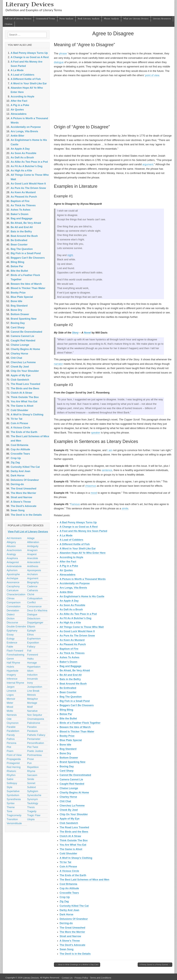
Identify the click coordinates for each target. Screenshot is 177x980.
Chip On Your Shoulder (74, 814)
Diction (11, 619)
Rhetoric (12, 771)
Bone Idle (65, 745)
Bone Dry (65, 753)
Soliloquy (12, 783)
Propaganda (14, 759)
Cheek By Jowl (69, 810)
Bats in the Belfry (70, 679)
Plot (9, 747)
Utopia (31, 819)
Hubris (10, 667)
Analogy (11, 554)
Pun (29, 763)
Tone (10, 811)
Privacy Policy (81, 978)
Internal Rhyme (15, 683)
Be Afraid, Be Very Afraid (75, 670)
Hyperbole (13, 671)
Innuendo (33, 679)
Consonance (34, 606)
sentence (107, 470)
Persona (12, 743)
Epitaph (32, 631)
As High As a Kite (70, 623)
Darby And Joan (69, 910)
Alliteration (33, 542)
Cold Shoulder (68, 853)
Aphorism (12, 570)
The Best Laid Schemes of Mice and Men (84, 880)
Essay (10, 635)
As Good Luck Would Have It (77, 631)
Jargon (11, 687)
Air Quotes (66, 570)
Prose (31, 759)
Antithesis (33, 566)
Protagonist (13, 763)
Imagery (11, 675)
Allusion (11, 546)
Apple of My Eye (70, 819)
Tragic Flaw (34, 815)
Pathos (11, 739)
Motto (10, 711)
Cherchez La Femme (72, 806)
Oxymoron (13, 723)
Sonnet (31, 783)
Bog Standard (68, 749)
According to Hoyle (71, 557)
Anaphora (12, 558)
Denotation (13, 610)
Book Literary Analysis (89, 19)
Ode (9, 719)
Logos (10, 695)
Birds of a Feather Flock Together (80, 723)
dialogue (59, 62)
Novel (87, 333)
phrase (63, 54)
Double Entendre (16, 627)
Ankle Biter (66, 592)
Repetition (33, 767)
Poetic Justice (35, 751)
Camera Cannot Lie (71, 779)
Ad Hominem (14, 538)
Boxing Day (67, 766)
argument (148, 164)
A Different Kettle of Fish (75, 544)
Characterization (16, 594)
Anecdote (33, 558)
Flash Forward (15, 651)
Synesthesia (14, 799)
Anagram (32, 550)
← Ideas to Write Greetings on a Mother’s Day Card (77, 965)
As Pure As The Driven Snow (77, 636)
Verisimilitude (14, 823)
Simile (31, 779)
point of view (152, 75)
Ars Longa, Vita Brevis (73, 588)
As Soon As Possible (72, 605)
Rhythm (11, 775)
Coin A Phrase (68, 867)
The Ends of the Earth (73, 875)
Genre (10, 659)
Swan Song (67, 949)
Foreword (33, 655)
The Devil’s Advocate (73, 945)
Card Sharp (67, 771)
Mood (10, 707)
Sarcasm (32, 775)
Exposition (33, 643)
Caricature (13, 590)
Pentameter (34, 739)
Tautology (33, 803)
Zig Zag (64, 901)
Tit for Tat (65, 862)
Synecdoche (34, 795)
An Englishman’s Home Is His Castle (82, 596)
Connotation (14, 606)
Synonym (33, 799)
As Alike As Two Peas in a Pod (78, 614)
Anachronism (14, 550)
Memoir (11, 699)
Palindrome (34, 723)
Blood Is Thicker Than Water (77, 732)
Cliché (31, 594)
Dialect (11, 615)
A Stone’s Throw (70, 941)
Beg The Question (71, 697)
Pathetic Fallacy (36, 735)
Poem (10, 751)
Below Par (66, 714)
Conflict (31, 602)
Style (10, 787)
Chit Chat (65, 801)
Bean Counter (68, 692)
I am (110, 450)
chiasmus (91, 486)
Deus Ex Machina (37, 610)
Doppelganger (35, 623)
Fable (10, 647)
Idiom (30, 671)
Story (75, 333)
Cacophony (13, 586)
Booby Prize (67, 736)
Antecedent (34, 562)
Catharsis (33, 590)
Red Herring (14, 767)
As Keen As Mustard (72, 640)
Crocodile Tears (69, 893)
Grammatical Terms (46, 19)
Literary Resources (162, 19)
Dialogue (32, 615)
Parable (11, 727)
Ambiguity (33, 546)
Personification (36, 743)
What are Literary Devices (136, 19)
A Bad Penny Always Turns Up (78, 522)
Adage (31, 538)
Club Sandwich (69, 823)
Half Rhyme (13, 663)
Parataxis (33, 731)
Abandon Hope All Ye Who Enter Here (83, 553)
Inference (12, 679)
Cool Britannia (68, 884)
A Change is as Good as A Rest (79, 527)
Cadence (32, 586)
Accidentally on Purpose (75, 583)
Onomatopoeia (36, 719)
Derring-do (66, 923)
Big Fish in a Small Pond (75, 701)
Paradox (32, 727)
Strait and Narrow (70, 936)
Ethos (30, 635)
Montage (32, 703)
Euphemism (34, 639)
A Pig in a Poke (69, 566)
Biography (33, 582)
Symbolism (13, 795)
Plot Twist (33, 747)
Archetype (13, 578)
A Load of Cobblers (71, 540)
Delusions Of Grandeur (74, 919)
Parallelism (13, 731)
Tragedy (32, 811)
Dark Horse (67, 914)
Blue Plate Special (71, 740)
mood (94, 493)
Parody (11, 735)
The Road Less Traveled (74, 827)
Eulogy (11, 639)
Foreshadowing (16, 655)
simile (125, 509)
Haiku (30, 659)
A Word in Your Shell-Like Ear (78, 549)
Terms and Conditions (101, 978)
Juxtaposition (35, 687)
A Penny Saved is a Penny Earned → (155, 965)
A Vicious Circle (69, 871)
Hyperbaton (34, 667)
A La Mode (66, 535)
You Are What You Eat (73, 845)
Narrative (32, 711)
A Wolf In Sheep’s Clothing (76, 858)
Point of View (14, 755)
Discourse (12, 623)
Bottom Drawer (69, 758)
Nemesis (12, 715)
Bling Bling (66, 710)
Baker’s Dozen (69, 662)
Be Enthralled (68, 688)
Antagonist (13, 562)
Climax (11, 598)
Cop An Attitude (69, 888)
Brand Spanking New (73, 762)
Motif (30, 707)
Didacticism (34, 619)
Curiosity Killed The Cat (74, 906)
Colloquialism (35, 598)
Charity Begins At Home (74, 793)
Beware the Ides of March (75, 727)
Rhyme (31, 771)
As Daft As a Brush (71, 609)
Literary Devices (30, 4)
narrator (58, 364)
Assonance (13, 582)
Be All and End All (71, 675)
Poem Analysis (66, 19)
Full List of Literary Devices (18, 19)
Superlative (13, 791)
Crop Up (65, 897)
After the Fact (68, 562)
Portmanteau (35, 755)
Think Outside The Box (74, 840)
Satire (10, 779)
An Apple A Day (69, 601)
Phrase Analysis (111, 19)
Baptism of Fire (69, 649)
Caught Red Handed (72, 784)
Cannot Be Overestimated (75, 775)
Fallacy (31, 647)
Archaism (33, 574)
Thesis (31, 807)
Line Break (33, 691)
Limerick (12, 691)
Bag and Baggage (71, 666)
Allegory (11, 542)
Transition (12, 819)
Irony (30, 683)
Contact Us (67, 978)
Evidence (12, 643)
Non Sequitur (35, 715)
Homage (32, 663)
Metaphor (33, 699)
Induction (32, 675)
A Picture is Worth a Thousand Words (83, 579)
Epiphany (12, 631)
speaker (96, 433)
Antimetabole (14, 566)
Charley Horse (68, 797)
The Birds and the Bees (74, 832)
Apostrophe (13, 574)
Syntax (11, 803)
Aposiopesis (34, 570)
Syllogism (33, 791)
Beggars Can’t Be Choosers (77, 705)
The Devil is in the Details (75, 954)
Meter (10, 703)
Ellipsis (31, 627)
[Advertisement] (113, 100)
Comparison (14, 602)
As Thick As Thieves (72, 653)
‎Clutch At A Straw (70, 836)
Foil (29, 651)
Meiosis (32, 695)
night (70, 255)
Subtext (32, 787)
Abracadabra (68, 575)
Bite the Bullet (68, 719)
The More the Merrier (72, 932)
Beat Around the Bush (73, 684)
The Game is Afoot (71, 849)
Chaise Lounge (69, 788)
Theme (11, 807)
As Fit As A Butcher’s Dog (76, 618)
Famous (75, 504)
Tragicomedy (14, 815)
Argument (33, 578)
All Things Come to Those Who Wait (82, 627)
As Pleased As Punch (73, 644)
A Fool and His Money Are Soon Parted (83, 531)
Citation (9, 24)
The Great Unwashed (72, 928)
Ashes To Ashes (70, 657)
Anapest (32, 554)
